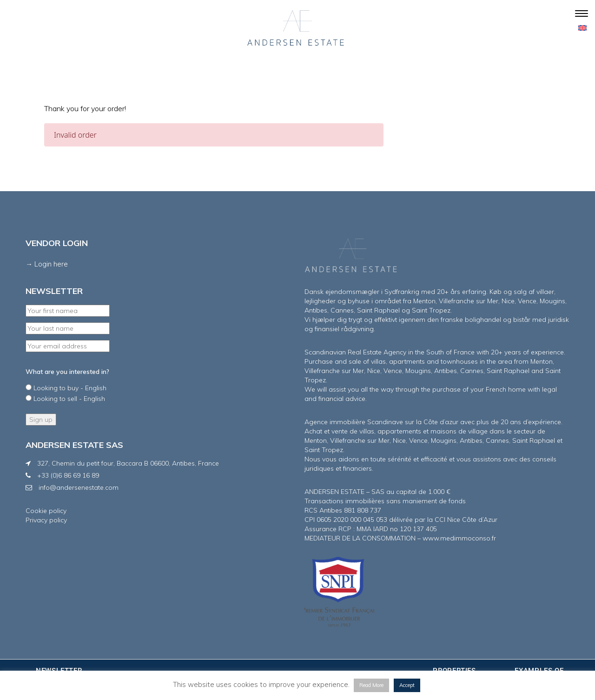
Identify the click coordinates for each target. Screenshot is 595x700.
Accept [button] (407, 685)
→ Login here (47, 264)
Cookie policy (46, 511)
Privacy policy (46, 520)
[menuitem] (582, 27)
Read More (371, 685)
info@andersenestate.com (79, 487)
